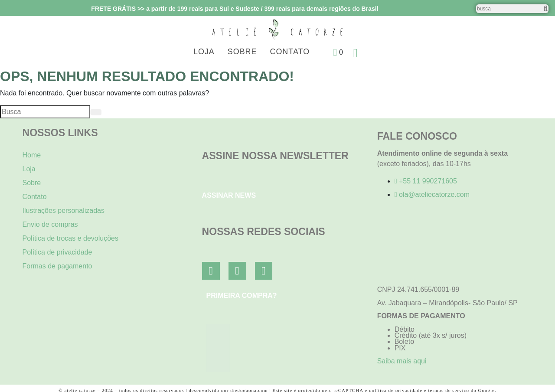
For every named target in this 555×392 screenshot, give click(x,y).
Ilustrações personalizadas (64, 211)
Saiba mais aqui (402, 361)
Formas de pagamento (57, 266)
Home (32, 155)
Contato (290, 52)
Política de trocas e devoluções (70, 238)
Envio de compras (50, 224)
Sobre (242, 52)
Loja (204, 52)
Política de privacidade (57, 252)
